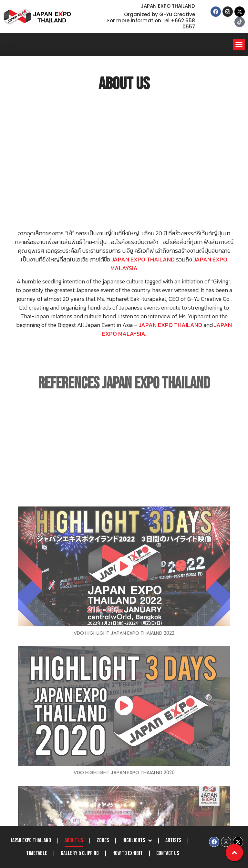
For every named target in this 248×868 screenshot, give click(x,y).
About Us (74, 840)
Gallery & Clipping (80, 853)
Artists (173, 840)
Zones (103, 840)
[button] (239, 45)
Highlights (137, 841)
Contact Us (168, 853)
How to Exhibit (128, 853)
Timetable (37, 853)
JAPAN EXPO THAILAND (31, 840)
